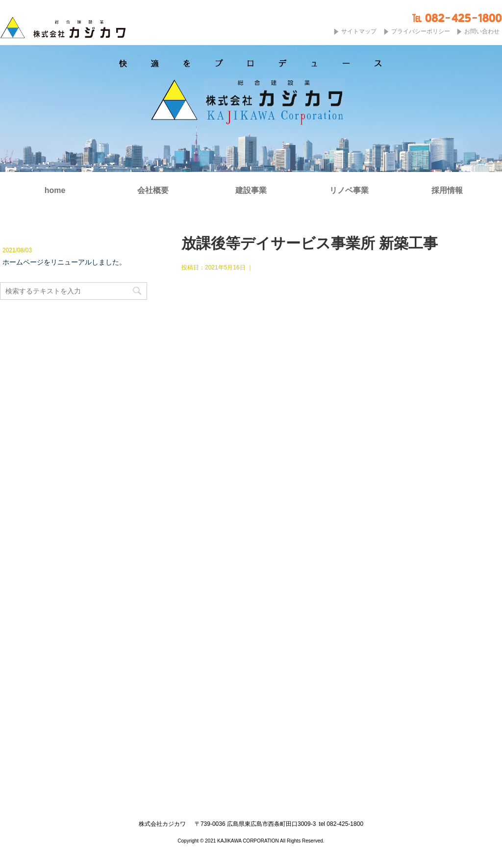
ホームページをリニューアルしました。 (64, 262)
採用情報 (447, 191)
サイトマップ (359, 31)
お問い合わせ (482, 31)
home (55, 191)
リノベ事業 (349, 191)
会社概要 (153, 191)
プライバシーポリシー (421, 31)
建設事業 (251, 191)
